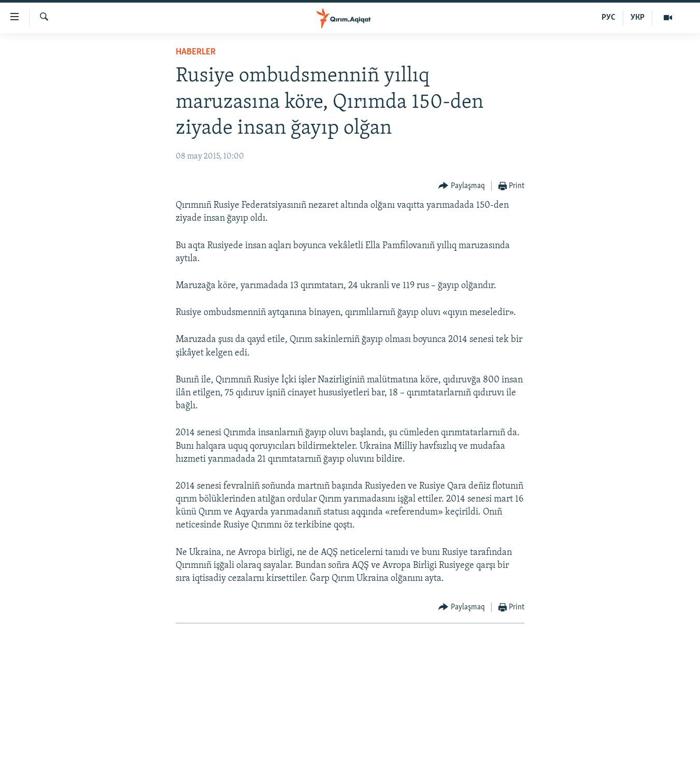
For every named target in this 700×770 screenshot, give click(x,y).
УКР (638, 18)
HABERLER (196, 52)
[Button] (462, 186)
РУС (609, 18)
